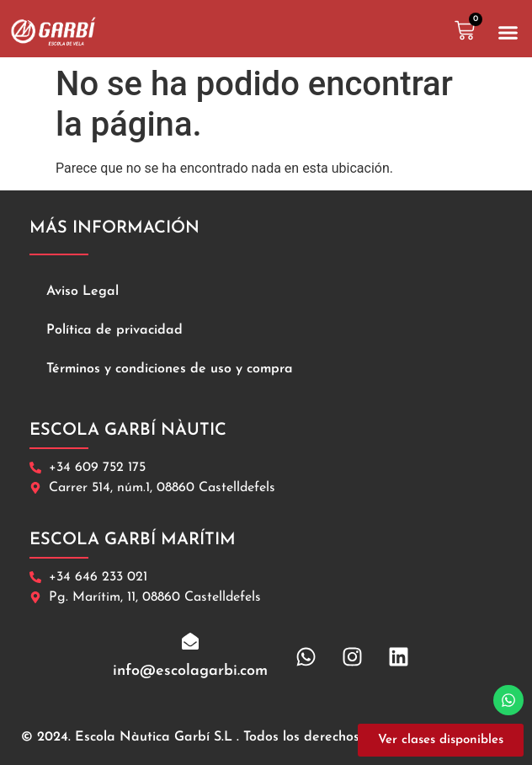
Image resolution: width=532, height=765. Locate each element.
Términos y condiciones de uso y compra (170, 369)
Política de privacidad (114, 330)
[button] (508, 33)
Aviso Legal (82, 292)
